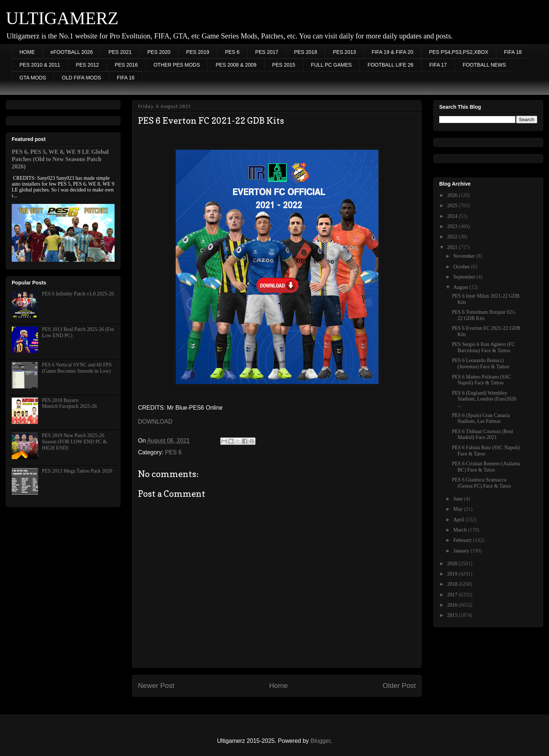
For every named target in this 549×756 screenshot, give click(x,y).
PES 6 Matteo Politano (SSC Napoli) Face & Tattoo (481, 380)
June (458, 499)
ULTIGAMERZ (62, 18)
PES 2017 (267, 52)
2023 (453, 226)
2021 (453, 247)
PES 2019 (198, 52)
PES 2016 (126, 65)
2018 (453, 584)
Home (278, 686)
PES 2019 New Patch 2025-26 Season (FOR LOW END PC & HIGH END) (74, 442)
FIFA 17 (438, 65)
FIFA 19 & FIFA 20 (393, 52)
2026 (453, 195)
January (462, 551)
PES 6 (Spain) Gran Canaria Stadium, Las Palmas (481, 418)
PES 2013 (344, 52)
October (462, 267)
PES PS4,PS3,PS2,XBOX (459, 52)
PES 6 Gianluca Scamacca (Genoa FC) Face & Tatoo (481, 483)
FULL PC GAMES (332, 65)
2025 (453, 206)
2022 (453, 237)
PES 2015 (284, 65)
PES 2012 (87, 65)
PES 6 (232, 52)
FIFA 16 (126, 78)
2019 (453, 574)
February (463, 540)
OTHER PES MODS (177, 65)
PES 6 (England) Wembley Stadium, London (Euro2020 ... (484, 399)
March (460, 530)
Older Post (399, 686)
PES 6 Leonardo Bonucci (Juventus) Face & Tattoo (481, 364)
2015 (453, 615)
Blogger (320, 741)
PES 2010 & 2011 (40, 65)
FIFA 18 (513, 52)
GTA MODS (33, 78)
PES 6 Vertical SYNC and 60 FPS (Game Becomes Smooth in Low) (77, 368)
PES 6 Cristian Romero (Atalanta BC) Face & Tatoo (486, 467)
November (465, 256)
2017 (453, 595)
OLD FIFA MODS (81, 78)
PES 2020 (159, 52)
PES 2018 (305, 52)
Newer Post (156, 686)
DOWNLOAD (155, 422)
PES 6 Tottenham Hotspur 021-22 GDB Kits (484, 315)
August (461, 287)
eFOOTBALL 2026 (72, 52)
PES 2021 (120, 52)
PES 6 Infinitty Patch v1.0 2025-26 (78, 294)
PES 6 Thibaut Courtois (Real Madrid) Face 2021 (483, 435)
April (459, 520)
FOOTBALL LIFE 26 (391, 65)
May (458, 509)
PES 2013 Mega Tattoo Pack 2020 (77, 471)
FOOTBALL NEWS (484, 65)
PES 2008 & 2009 (236, 65)
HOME (27, 52)
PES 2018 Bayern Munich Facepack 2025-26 (70, 403)
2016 (453, 605)
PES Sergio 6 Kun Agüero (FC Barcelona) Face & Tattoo (483, 347)
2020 (453, 564)
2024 (453, 216)
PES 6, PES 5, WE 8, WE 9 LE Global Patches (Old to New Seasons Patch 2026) (60, 159)
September (465, 277)
